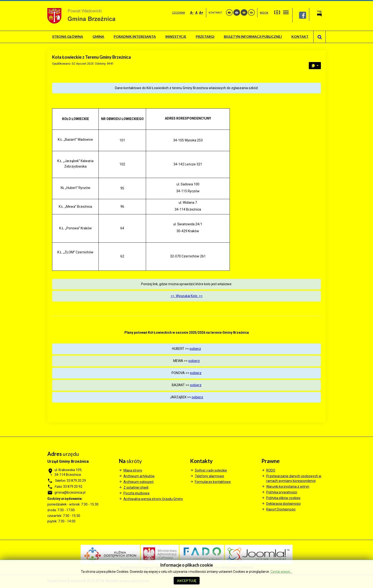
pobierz (195, 349)
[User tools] (315, 66)
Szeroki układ (286, 12)
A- (192, 13)
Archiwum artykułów (139, 476)
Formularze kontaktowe (213, 482)
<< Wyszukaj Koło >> (187, 296)
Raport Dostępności (281, 509)
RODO (271, 470)
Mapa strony (133, 470)
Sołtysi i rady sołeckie (211, 470)
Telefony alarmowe (209, 476)
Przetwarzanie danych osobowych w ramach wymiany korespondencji (294, 478)
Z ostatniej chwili (136, 487)
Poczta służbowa (136, 493)
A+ (201, 13)
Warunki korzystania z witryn (288, 487)
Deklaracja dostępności (283, 504)
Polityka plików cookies (283, 498)
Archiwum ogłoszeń (139, 482)
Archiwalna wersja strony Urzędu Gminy (153, 499)
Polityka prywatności (282, 492)
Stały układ (277, 12)
